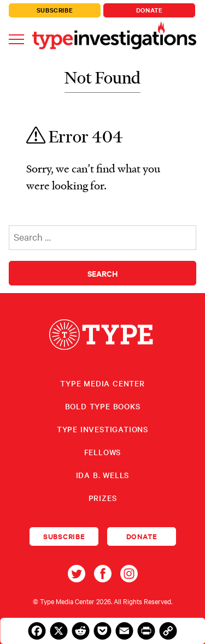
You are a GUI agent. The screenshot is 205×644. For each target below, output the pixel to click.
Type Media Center (102, 383)
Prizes (103, 498)
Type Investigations (102, 429)
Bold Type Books (103, 406)
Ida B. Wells (103, 475)
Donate (150, 10)
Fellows (103, 452)
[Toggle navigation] (16, 38)
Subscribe (55, 10)
